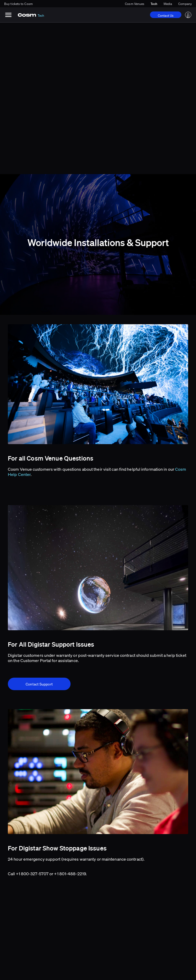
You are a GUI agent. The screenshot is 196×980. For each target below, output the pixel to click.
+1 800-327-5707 (32, 874)
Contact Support (39, 684)
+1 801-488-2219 (70, 874)
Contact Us (166, 16)
